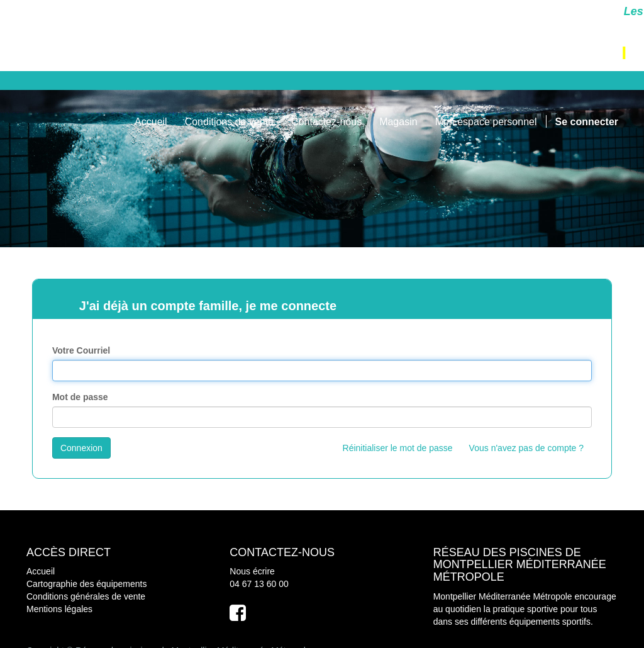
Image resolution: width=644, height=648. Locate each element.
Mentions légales (59, 609)
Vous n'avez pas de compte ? (526, 448)
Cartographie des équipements (86, 584)
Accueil (41, 571)
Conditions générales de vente (86, 596)
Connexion (81, 448)
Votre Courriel (81, 350)
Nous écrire (252, 571)
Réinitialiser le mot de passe (398, 448)
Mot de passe (80, 397)
